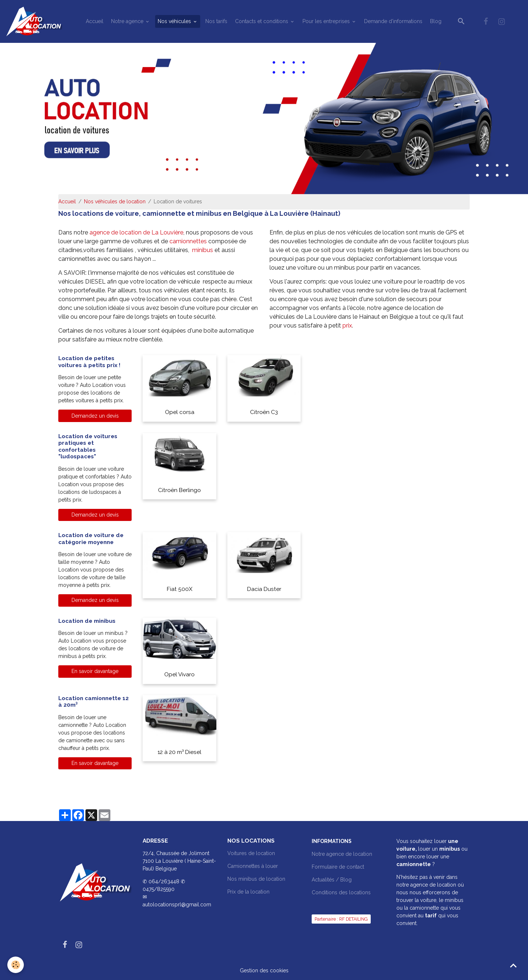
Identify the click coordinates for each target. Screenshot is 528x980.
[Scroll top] (513, 965)
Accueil (95, 21)
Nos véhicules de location (115, 201)
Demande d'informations (393, 21)
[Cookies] (16, 965)
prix (347, 326)
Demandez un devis (95, 416)
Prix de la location (248, 892)
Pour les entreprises (327, 21)
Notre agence (128, 21)
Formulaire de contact (338, 867)
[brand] (35, 21)
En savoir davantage (95, 671)
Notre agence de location (342, 854)
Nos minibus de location (256, 879)
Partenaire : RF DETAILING (341, 919)
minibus (203, 250)
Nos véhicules (175, 21)
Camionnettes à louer (253, 866)
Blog (436, 21)
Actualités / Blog (332, 880)
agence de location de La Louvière (136, 232)
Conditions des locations (341, 892)
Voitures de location (251, 853)
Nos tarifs (216, 21)
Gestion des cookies (264, 970)
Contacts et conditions (262, 21)
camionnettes (189, 241)
